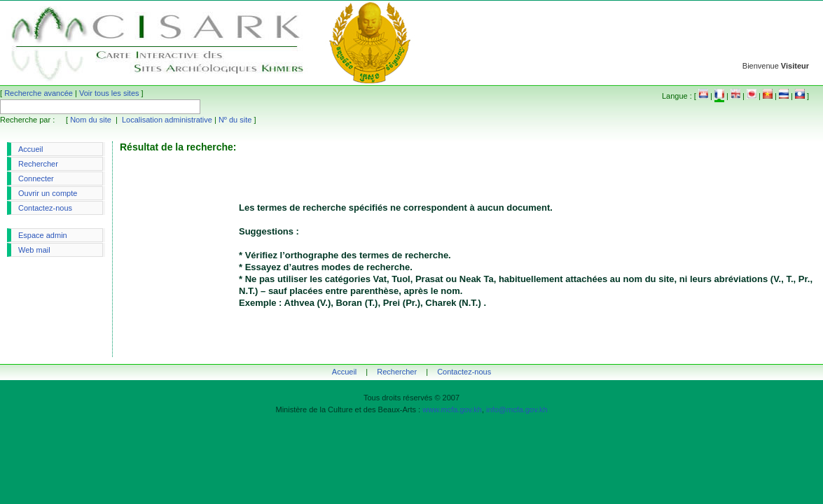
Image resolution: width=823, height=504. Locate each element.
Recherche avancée (39, 93)
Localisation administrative (167, 120)
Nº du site (235, 120)
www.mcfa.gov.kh (452, 409)
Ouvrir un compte (48, 193)
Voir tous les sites (109, 93)
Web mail (34, 250)
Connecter (36, 178)
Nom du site (91, 120)
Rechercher (38, 164)
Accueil (30, 149)
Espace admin (43, 235)
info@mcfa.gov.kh (517, 409)
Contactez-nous (45, 208)
